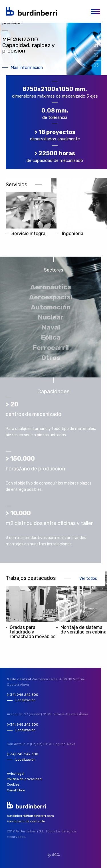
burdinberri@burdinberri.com (30, 816)
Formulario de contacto (26, 821)
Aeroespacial (51, 297)
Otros (51, 358)
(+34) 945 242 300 (23, 695)
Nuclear (51, 317)
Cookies (13, 784)
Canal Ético (16, 790)
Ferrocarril (51, 348)
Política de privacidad (24, 779)
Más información (27, 68)
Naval (51, 327)
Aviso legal (16, 774)
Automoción (51, 307)
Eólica (51, 337)
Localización (26, 700)
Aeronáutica (51, 287)
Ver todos (88, 578)
